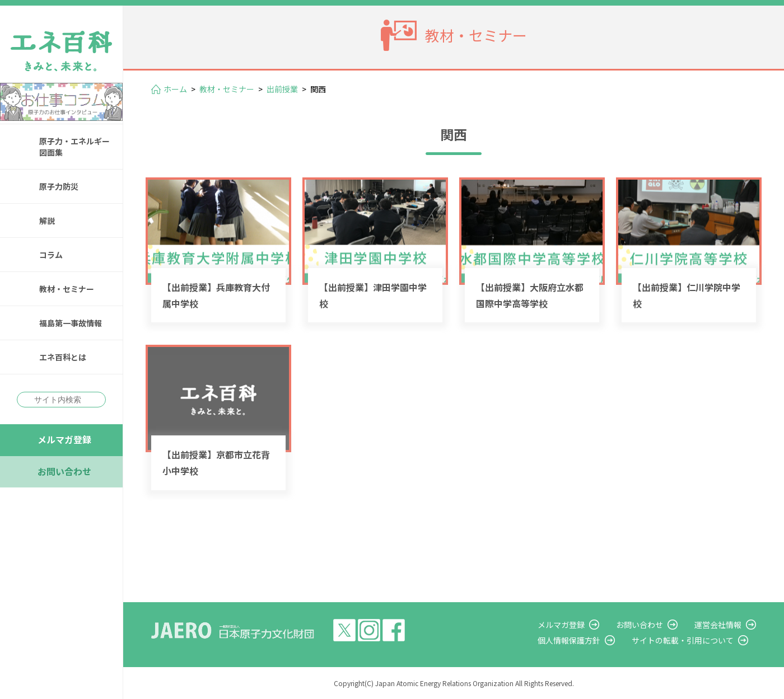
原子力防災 (59, 186)
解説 (47, 221)
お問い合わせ (64, 471)
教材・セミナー (67, 289)
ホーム (175, 89)
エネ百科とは (63, 357)
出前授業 (282, 89)
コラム (51, 255)
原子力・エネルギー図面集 (74, 147)
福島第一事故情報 (71, 323)
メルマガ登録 (64, 439)
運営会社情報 (718, 625)
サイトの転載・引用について (683, 640)
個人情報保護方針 (569, 640)
